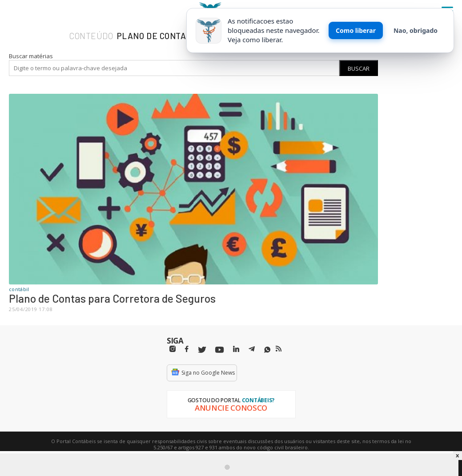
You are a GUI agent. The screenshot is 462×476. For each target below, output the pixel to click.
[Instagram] (173, 349)
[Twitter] (202, 350)
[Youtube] (219, 350)
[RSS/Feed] (279, 349)
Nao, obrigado (416, 30)
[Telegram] (252, 350)
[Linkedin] (236, 349)
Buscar (359, 68)
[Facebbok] (187, 349)
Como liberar (356, 30)
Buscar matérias (31, 56)
